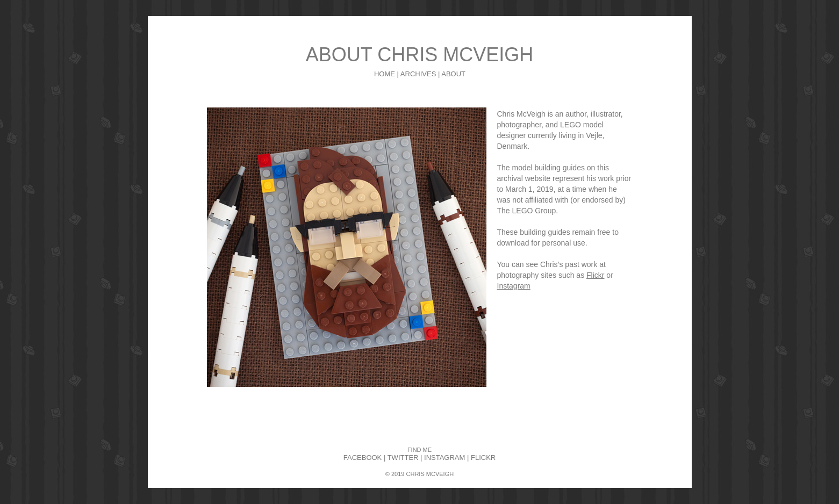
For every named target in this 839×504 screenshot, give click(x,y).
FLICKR (483, 458)
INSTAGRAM (444, 458)
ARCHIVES (418, 74)
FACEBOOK (363, 458)
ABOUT (453, 74)
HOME (385, 74)
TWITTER (403, 458)
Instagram (514, 286)
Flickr (595, 275)
